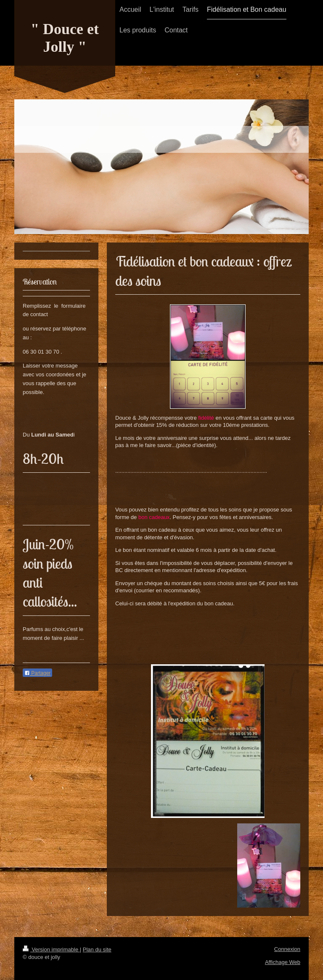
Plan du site (97, 949)
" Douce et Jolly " (65, 38)
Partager (37, 673)
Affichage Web (283, 962)
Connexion (287, 949)
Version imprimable (51, 949)
